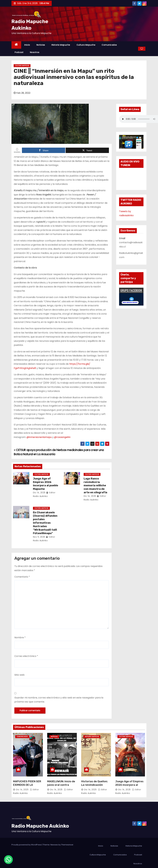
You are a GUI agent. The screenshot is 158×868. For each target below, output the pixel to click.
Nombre (20, 637)
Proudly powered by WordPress (27, 845)
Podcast (19, 52)
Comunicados (109, 45)
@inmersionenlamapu (39, 437)
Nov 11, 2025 (39, 537)
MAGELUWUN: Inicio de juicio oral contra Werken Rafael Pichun (61, 785)
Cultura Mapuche (86, 45)
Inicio (27, 45)
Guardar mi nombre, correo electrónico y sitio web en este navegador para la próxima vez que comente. (59, 700)
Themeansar (67, 845)
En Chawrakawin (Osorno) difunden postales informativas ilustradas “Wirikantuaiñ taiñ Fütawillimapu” (45, 523)
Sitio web (19, 675)
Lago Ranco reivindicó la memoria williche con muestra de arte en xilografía (95, 486)
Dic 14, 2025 (39, 493)
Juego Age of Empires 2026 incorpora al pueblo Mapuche (46, 484)
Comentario (22, 577)
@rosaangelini (63, 437)
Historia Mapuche (61, 45)
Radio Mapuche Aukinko (40, 826)
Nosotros (35, 52)
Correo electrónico (26, 656)
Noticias (41, 45)
